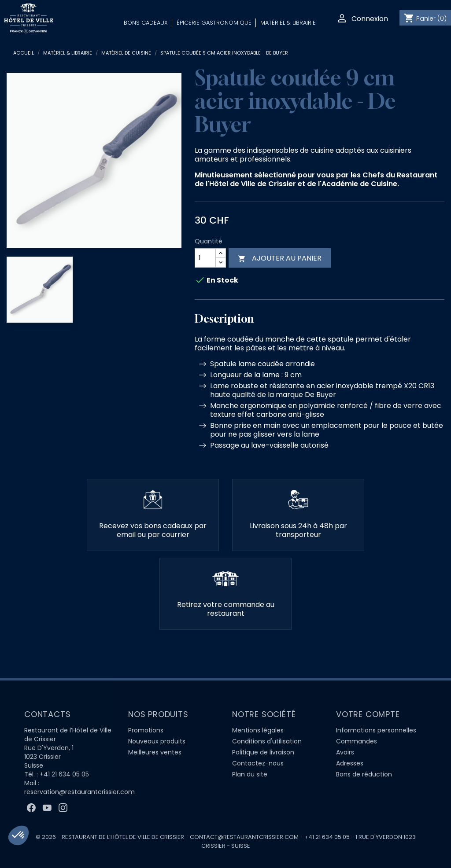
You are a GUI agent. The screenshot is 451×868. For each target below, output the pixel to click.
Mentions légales (258, 730)
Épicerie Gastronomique (214, 23)
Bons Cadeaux (146, 23)
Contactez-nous (258, 763)
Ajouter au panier (280, 258)
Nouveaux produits (157, 741)
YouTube (47, 808)
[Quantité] (205, 258)
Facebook (31, 808)
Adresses (350, 763)
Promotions (146, 730)
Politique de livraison (263, 752)
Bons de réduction (364, 774)
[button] (18, 835)
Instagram (63, 808)
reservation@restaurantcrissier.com (79, 792)
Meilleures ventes (155, 752)
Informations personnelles (376, 730)
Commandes (357, 741)
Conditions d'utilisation (267, 741)
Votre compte (368, 714)
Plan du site (250, 774)
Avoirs (345, 752)
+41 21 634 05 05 (64, 774)
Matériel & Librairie (288, 23)
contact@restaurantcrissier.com (244, 837)
